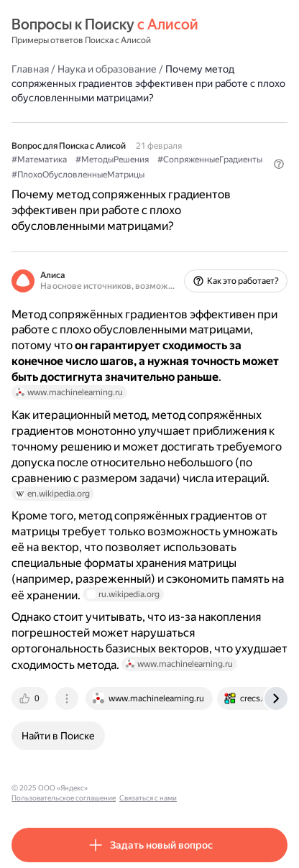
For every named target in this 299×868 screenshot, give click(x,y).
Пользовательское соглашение (146, 788)
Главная (30, 69)
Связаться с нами (231, 788)
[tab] (31, 698)
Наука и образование (107, 69)
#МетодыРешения (112, 160)
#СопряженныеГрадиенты (210, 160)
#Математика (39, 160)
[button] (279, 164)
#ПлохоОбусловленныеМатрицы (78, 175)
